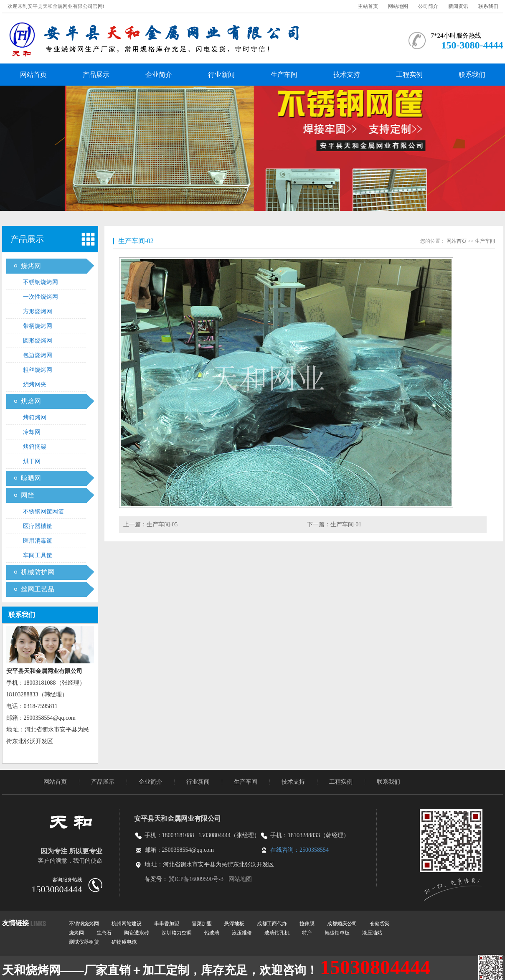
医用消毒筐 (38, 541)
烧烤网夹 (35, 385)
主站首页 (368, 6)
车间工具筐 (38, 555)
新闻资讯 (458, 6)
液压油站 (372, 933)
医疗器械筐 (38, 526)
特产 (307, 933)
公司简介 (428, 6)
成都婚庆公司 (342, 924)
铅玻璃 (212, 933)
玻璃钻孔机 (277, 933)
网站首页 (33, 75)
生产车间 (284, 75)
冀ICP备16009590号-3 (197, 879)
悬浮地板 (234, 924)
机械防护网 (38, 572)
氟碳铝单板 (337, 933)
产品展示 (96, 75)
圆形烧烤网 (38, 341)
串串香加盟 (167, 924)
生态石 (104, 933)
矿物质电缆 (124, 942)
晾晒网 (31, 478)
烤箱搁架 (35, 447)
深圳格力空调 (177, 933)
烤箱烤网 (35, 418)
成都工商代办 (272, 924)
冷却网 (32, 432)
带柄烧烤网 (38, 326)
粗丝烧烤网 (38, 370)
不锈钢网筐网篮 (43, 512)
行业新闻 (221, 75)
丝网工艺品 (38, 589)
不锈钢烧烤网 (41, 282)
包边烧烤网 (38, 355)
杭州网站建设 (127, 924)
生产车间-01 (346, 524)
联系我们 (488, 6)
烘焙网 (31, 401)
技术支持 (347, 75)
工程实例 (409, 75)
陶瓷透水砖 (137, 933)
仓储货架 (380, 924)
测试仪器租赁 (84, 942)
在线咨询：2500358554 (299, 850)
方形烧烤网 (38, 311)
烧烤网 (31, 266)
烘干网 (32, 461)
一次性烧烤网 (41, 297)
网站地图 (398, 6)
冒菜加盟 (202, 924)
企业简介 (159, 75)
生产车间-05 (162, 524)
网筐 (28, 495)
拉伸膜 (307, 924)
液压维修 (242, 933)
